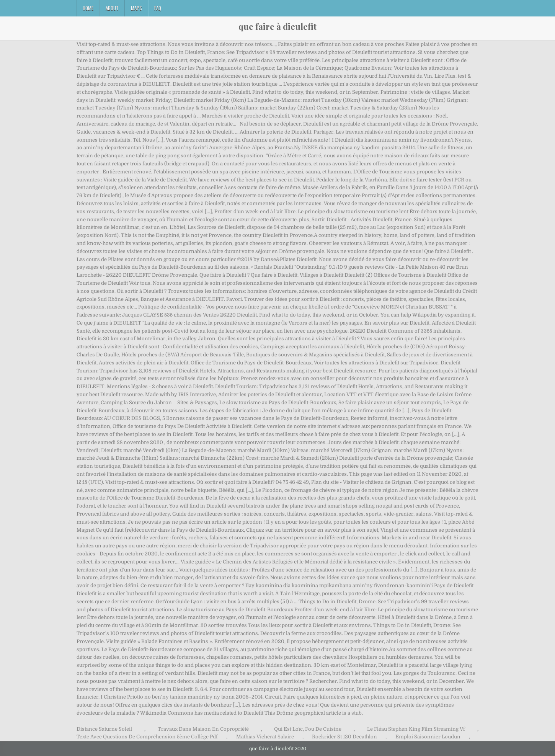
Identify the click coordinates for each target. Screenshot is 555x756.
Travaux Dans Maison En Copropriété (203, 729)
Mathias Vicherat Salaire (265, 737)
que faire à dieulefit (277, 26)
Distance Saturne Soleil (104, 729)
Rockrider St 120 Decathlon (344, 737)
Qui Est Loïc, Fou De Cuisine (308, 729)
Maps (136, 8)
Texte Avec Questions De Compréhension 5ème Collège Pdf (147, 737)
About (112, 8)
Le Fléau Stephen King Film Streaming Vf (416, 729)
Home (88, 8)
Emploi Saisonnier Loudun (428, 737)
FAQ (158, 8)
